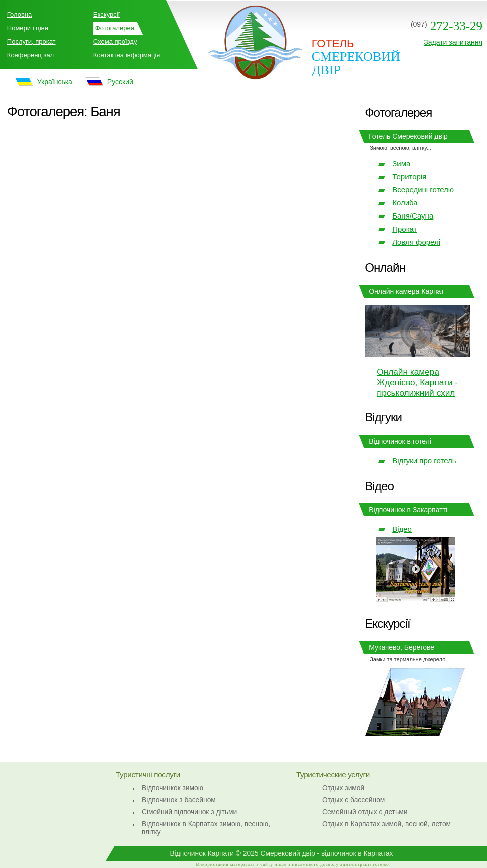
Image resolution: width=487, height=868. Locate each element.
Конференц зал (30, 55)
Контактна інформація (127, 55)
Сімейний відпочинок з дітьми (189, 812)
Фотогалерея (115, 28)
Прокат (405, 229)
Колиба (405, 203)
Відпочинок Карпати (202, 853)
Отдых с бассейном (353, 800)
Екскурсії (106, 14)
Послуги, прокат (31, 41)
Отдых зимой (343, 788)
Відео (402, 529)
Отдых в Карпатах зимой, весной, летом (387, 824)
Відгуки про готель (424, 460)
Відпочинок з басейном (179, 800)
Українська (55, 82)
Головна (19, 14)
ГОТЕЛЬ (333, 43)
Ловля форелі (416, 242)
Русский (120, 82)
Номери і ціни (28, 28)
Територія (409, 177)
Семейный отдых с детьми (365, 812)
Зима (401, 164)
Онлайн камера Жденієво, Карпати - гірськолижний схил (417, 382)
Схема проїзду (115, 41)
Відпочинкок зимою (173, 788)
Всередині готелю (423, 190)
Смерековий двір (356, 63)
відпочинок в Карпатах (357, 853)
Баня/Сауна (413, 216)
